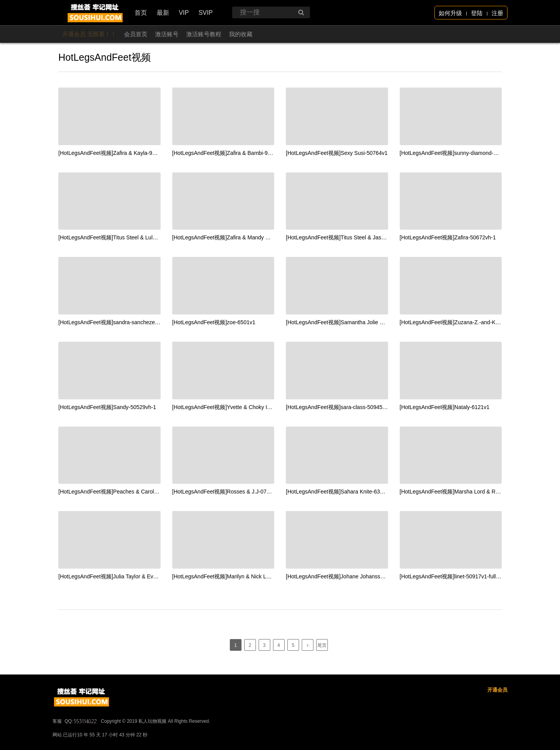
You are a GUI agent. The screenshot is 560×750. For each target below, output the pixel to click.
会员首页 (136, 34)
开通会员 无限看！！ (89, 34)
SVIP (205, 13)
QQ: (81, 745)
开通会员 (497, 713)
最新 (163, 13)
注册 (497, 13)
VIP (184, 13)
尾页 (322, 645)
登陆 (477, 13)
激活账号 (167, 34)
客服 (57, 745)
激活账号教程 (204, 34)
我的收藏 (241, 34)
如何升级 (450, 13)
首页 (141, 13)
